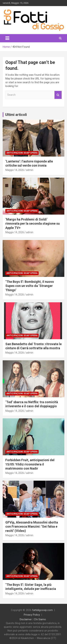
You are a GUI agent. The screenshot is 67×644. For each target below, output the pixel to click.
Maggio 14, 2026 (15, 170)
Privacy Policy (32, 615)
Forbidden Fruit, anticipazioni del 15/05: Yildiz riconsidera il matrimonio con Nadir (30, 464)
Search (58, 95)
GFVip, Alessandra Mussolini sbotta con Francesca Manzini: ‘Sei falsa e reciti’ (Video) (32, 527)
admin (30, 170)
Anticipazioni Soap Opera (22, 153)
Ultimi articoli (16, 115)
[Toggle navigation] (7, 38)
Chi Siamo (40, 619)
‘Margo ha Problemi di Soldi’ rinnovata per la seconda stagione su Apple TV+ (33, 224)
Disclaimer (26, 619)
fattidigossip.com (42, 610)
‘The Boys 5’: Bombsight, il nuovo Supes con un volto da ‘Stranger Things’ (30, 286)
